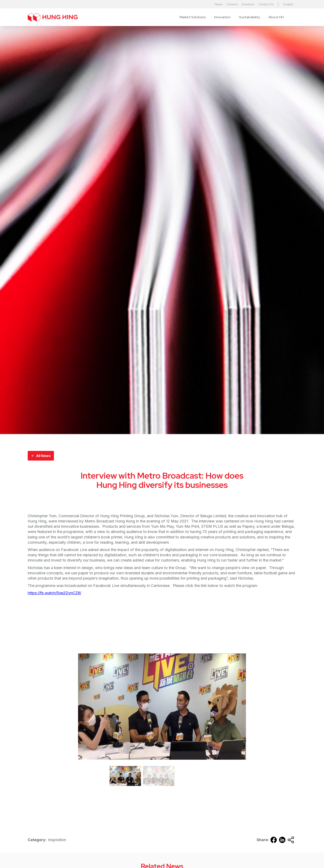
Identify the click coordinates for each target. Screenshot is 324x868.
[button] (193, 17)
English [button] (288, 4)
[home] (53, 17)
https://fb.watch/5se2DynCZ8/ (54, 593)
